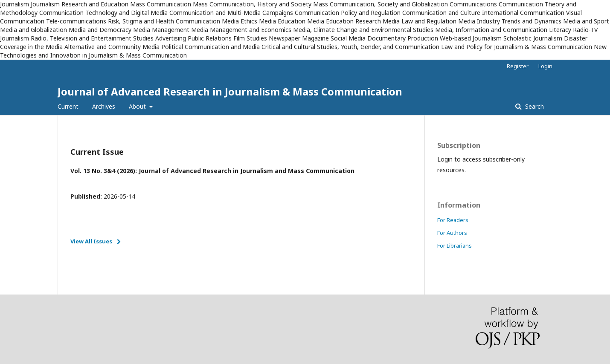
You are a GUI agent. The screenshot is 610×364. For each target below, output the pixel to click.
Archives (104, 106)
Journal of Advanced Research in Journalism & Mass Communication (230, 91)
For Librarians (455, 246)
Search (534, 106)
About (138, 106)
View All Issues (91, 241)
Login (545, 66)
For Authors (452, 233)
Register (518, 66)
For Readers (453, 220)
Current (68, 106)
